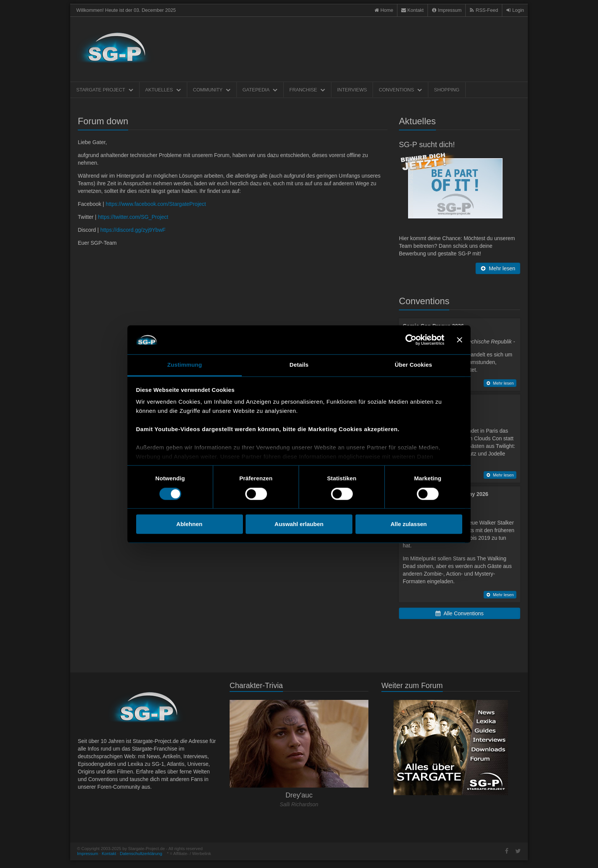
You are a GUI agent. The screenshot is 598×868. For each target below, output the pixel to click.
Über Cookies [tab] (413, 365)
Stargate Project (105, 90)
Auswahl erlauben (299, 524)
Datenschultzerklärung (141, 854)
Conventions (400, 90)
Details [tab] (299, 365)
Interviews (352, 90)
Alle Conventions (460, 613)
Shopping (447, 90)
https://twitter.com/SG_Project (133, 217)
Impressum (88, 854)
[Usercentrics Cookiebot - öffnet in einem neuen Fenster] (411, 340)
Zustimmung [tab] (185, 365)
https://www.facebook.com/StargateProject (156, 204)
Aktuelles (163, 90)
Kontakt (109, 854)
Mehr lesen (498, 268)
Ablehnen (189, 524)
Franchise (307, 90)
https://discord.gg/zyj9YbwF (133, 230)
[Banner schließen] (460, 340)
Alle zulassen (409, 524)
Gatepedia (260, 90)
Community (212, 90)
